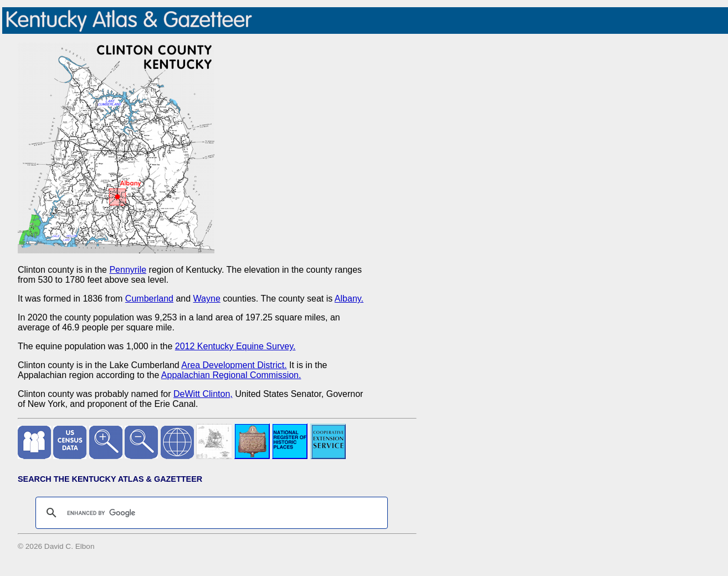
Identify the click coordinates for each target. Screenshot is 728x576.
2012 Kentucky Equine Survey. (235, 346)
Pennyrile (128, 270)
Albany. (349, 299)
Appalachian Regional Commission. (231, 375)
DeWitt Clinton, (203, 394)
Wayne (207, 299)
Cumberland (149, 299)
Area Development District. (234, 365)
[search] (210, 513)
